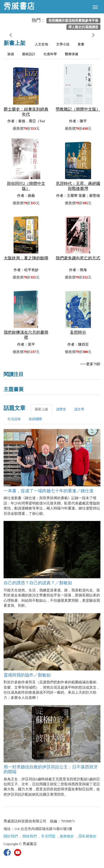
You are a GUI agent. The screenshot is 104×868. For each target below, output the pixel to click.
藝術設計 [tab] (29, 54)
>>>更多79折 (90, 364)
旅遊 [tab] (11, 54)
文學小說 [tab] (63, 44)
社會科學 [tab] (50, 54)
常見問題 (48, 836)
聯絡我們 (30, 836)
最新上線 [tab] (41, 409)
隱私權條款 (87, 836)
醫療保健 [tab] (72, 54)
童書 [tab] (81, 44)
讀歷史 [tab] (61, 409)
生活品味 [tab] (14, 419)
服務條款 (67, 836)
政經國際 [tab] (35, 419)
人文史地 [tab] (41, 44)
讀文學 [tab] (79, 409)
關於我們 (11, 836)
